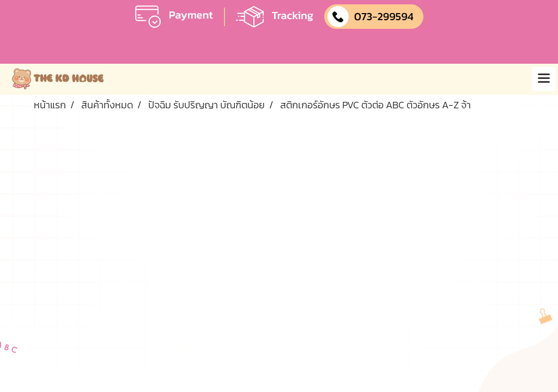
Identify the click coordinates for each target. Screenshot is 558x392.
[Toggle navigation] (544, 79)
